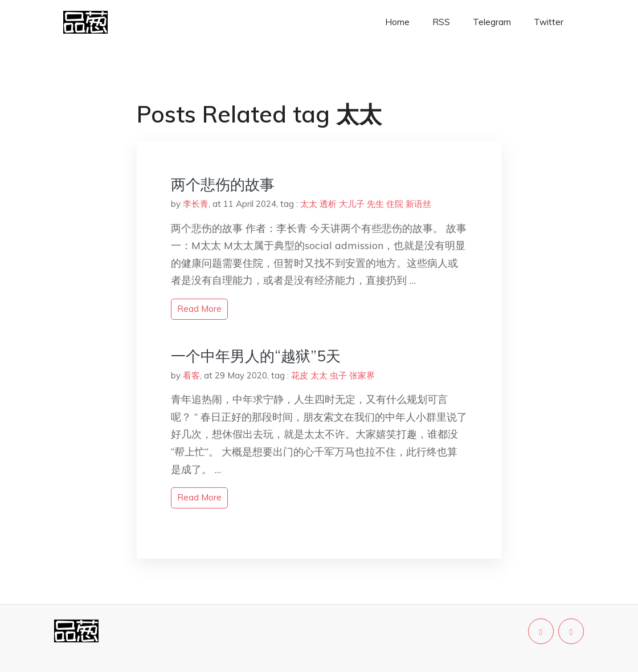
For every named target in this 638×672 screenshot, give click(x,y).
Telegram (492, 22)
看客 (191, 375)
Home (397, 22)
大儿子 (352, 204)
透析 (328, 204)
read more (199, 309)
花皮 (300, 375)
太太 (309, 204)
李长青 (196, 204)
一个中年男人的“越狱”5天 (256, 356)
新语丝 (418, 204)
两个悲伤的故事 (223, 184)
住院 (395, 204)
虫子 (338, 375)
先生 (375, 204)
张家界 (362, 375)
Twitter (549, 22)
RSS (441, 22)
